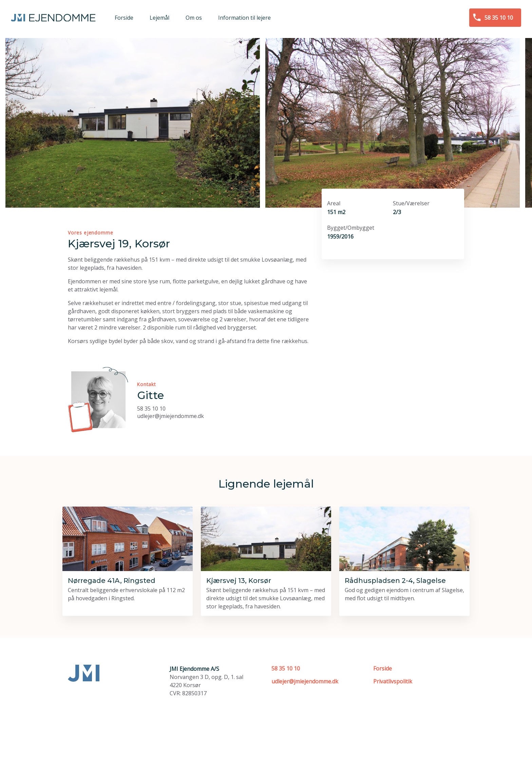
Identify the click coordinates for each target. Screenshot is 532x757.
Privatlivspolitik (393, 681)
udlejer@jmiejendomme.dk (170, 416)
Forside (383, 668)
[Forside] (53, 18)
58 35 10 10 (151, 409)
